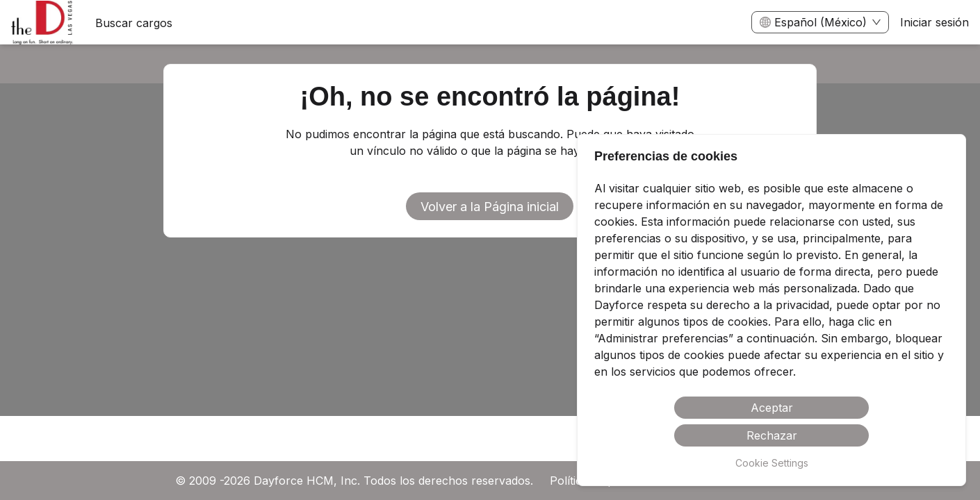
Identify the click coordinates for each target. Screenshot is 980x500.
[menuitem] (42, 23)
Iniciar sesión (934, 22)
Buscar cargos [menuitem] (134, 23)
